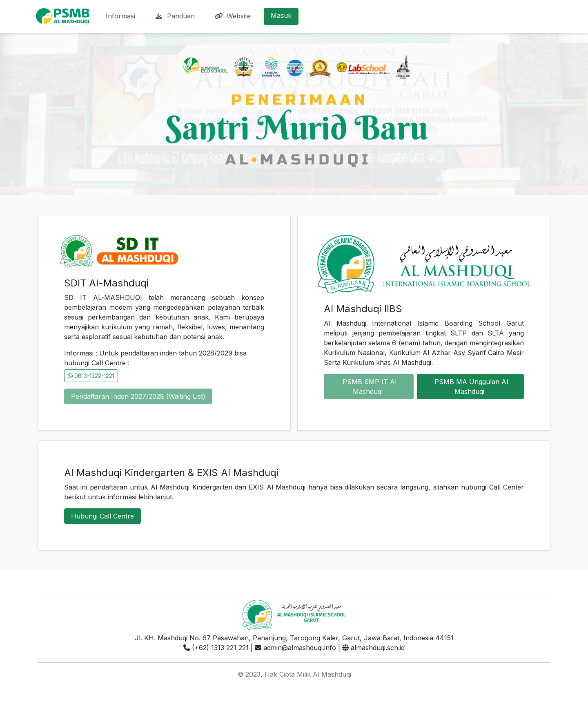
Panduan (175, 16)
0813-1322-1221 (91, 376)
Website (233, 16)
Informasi (120, 16)
